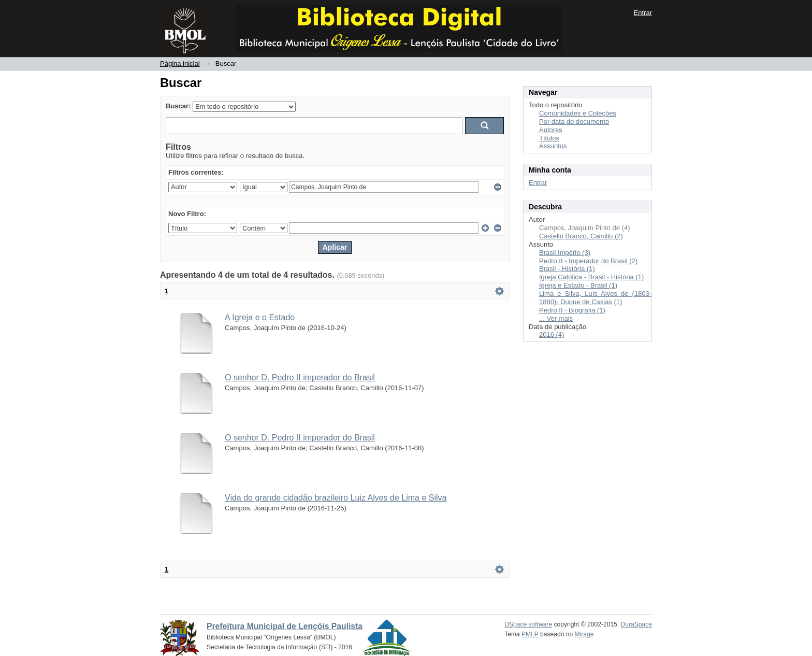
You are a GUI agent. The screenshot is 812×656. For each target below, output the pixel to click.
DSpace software (528, 624)
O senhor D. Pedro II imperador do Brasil (300, 377)
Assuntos (553, 146)
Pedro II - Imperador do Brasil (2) (588, 261)
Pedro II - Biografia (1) (572, 310)
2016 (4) (552, 334)
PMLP (530, 634)
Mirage (584, 634)
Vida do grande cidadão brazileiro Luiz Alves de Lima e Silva (336, 498)
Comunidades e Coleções (578, 113)
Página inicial (180, 63)
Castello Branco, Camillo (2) (581, 236)
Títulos (549, 138)
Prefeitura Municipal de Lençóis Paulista (285, 626)
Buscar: (178, 106)
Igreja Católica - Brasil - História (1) (591, 277)
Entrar (643, 13)
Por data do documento (574, 122)
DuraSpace (636, 624)
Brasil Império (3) (565, 253)
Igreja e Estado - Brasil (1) (578, 285)
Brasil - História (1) (567, 269)
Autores (551, 130)
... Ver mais (556, 318)
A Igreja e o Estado (260, 317)
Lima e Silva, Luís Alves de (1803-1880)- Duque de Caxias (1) (595, 298)
